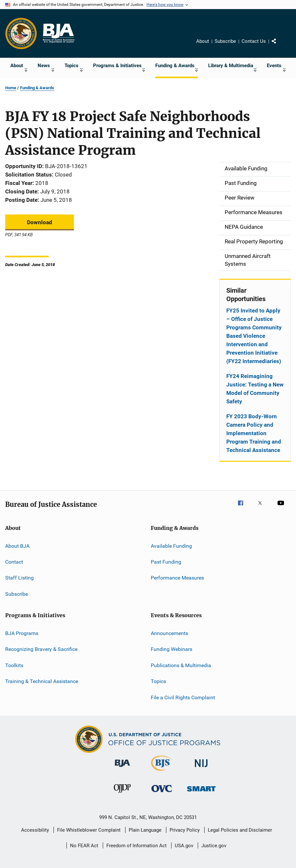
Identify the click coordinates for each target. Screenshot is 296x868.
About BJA (17, 546)
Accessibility (35, 830)
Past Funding (166, 562)
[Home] (58, 33)
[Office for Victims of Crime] (162, 793)
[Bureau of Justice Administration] (122, 768)
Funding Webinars (172, 649)
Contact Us (254, 41)
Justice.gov (214, 846)
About (203, 41)
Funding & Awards (37, 88)
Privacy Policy (185, 830)
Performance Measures (177, 578)
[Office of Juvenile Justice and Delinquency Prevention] (122, 794)
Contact (14, 562)
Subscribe (225, 41)
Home (11, 88)
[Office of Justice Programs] (21, 33)
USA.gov (184, 846)
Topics (158, 681)
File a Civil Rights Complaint (183, 697)
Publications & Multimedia (181, 665)
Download (40, 222)
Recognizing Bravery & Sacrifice (41, 649)
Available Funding (171, 546)
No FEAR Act (84, 846)
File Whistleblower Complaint (89, 830)
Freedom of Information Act (136, 846)
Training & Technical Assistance (42, 681)
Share (279, 46)
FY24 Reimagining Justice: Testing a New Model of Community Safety (255, 389)
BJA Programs (22, 633)
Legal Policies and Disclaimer (240, 830)
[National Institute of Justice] (201, 768)
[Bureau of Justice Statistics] (162, 772)
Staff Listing (19, 578)
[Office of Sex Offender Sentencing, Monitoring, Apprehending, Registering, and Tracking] (201, 793)
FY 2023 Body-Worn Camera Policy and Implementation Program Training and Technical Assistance (254, 433)
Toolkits (14, 665)
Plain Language (145, 830)
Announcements (169, 633)
